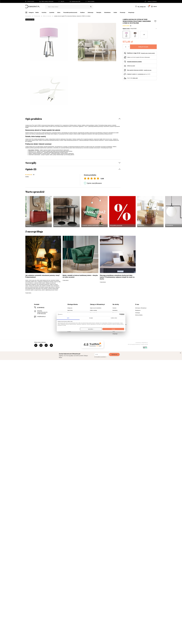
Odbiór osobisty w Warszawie (46, 1)
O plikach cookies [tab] (114, 318)
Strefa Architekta (90, 1)
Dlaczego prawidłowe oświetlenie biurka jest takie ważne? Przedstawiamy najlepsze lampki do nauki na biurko (117, 277)
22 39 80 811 (154, 2)
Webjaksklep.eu (145, 343)
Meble (37, 12)
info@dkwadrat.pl (41, 317)
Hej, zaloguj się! (142, 7)
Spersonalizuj (91, 329)
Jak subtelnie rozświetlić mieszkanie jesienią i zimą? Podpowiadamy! (43, 276)
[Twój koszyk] (154, 7)
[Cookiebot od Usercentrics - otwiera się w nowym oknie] (118, 314)
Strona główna (28, 16)
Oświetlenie (107, 12)
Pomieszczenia (37, 16)
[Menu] (30, 12)
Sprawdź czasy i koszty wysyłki (148, 53)
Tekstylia (99, 12)
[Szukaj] (91, 7)
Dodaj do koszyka (143, 47)
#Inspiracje (131, 12)
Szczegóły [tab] (91, 318)
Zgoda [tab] (68, 318)
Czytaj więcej (28, 293)
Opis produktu (34, 119)
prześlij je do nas (148, 70)
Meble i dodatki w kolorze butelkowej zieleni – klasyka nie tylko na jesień (80, 276)
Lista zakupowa (149, 6)
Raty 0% (61, 1)
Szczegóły (31, 163)
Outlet (115, 12)
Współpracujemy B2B (75, 1)
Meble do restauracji (47, 16)
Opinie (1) (31, 169)
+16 (144, 35)
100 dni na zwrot (30, 1)
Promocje (123, 12)
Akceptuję (113, 329)
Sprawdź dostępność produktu (134, 62)
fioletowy (143, 29)
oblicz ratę (135, 78)
